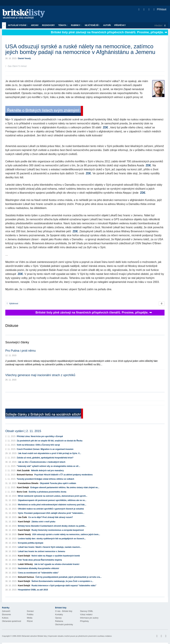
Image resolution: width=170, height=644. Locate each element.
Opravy (58, 618)
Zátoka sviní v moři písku (43, 522)
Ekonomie (6, 615)
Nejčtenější (92, 25)
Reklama (59, 621)
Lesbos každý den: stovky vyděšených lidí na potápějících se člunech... (52, 539)
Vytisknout (12, 304)
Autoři (107, 25)
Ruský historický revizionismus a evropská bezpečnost (58, 530)
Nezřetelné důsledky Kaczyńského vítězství (39, 568)
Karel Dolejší (23, 487)
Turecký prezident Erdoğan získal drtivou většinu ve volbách (46, 479)
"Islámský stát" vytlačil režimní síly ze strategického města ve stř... (48, 466)
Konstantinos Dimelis (28, 483)
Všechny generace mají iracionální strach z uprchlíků (40, 375)
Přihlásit (160, 9)
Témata (63, 25)
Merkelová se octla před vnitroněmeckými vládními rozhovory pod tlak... (52, 505)
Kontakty (59, 615)
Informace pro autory (89, 618)
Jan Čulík (22, 517)
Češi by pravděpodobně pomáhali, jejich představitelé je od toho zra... (69, 577)
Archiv (35, 25)
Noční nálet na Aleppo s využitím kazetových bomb (56, 556)
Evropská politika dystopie (31, 543)
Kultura (5, 618)
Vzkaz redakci (86, 615)
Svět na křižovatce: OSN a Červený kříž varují (38, 445)
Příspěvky (120, 25)
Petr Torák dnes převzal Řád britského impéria (40, 560)
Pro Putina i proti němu (21, 351)
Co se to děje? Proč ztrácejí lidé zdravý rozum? (51, 517)
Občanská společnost (12, 621)
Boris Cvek (22, 492)
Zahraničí (6, 611)
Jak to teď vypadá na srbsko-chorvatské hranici (57, 564)
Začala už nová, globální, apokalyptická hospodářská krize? (45, 458)
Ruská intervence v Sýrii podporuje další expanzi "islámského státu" (64, 586)
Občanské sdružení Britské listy (34, 636)
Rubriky (76, 25)
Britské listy (25, 14)
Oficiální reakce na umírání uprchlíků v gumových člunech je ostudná (51, 509)
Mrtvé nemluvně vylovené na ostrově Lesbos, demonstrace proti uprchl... (53, 496)
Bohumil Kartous (25, 475)
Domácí (30, 611)
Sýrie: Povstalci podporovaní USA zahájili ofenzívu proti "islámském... (51, 513)
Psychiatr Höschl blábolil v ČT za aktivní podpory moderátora (63, 475)
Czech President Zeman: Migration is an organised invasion (45, 449)
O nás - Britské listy (64, 611)
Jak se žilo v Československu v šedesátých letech (42, 462)
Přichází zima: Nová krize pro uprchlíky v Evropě (40, 436)
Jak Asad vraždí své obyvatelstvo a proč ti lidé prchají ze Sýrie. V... (50, 453)
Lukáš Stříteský (25, 564)
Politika (30, 615)
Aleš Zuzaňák (23, 471)
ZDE (106, 127)
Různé (30, 621)
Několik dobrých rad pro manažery (47, 471)
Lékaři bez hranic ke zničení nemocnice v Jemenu (42, 551)
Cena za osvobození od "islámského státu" (38, 573)
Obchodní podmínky (64, 625)
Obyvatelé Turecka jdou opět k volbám (58, 483)
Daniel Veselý (24, 58)
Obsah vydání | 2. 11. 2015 (23, 431)
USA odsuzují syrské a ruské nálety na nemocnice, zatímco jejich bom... (66, 534)
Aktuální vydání (18, 25)
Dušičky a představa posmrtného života (47, 492)
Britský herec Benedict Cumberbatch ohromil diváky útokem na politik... (52, 526)
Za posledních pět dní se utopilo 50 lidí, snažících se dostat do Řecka (50, 441)
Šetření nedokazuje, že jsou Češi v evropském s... (62, 581)
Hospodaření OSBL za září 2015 (33, 590)
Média (30, 618)
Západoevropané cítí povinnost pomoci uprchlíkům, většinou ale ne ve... (52, 500)
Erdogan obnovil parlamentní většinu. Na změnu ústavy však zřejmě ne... (65, 487)
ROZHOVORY (48, 25)
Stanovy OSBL (87, 611)
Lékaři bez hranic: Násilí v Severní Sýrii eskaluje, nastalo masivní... (50, 547)
